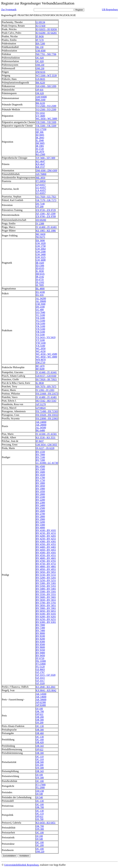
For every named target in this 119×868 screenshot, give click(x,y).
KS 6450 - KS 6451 (46, 823)
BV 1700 (40, 477)
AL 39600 (41, 301)
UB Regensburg (110, 10)
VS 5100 (40, 335)
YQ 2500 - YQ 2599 (46, 106)
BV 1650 (40, 475)
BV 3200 (40, 522)
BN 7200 (40, 43)
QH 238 (40, 791)
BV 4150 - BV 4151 (46, 533)
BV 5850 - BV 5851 (46, 605)
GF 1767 (40, 672)
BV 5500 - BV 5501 (46, 592)
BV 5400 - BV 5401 (46, 589)
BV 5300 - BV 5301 (46, 583)
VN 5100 (41, 329)
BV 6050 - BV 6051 (46, 611)
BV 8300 (40, 642)
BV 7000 (40, 454)
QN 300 (40, 829)
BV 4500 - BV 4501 (46, 553)
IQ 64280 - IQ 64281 (46, 33)
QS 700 (40, 819)
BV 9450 (40, 655)
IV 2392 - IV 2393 (45, 390)
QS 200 (40, 723)
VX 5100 (41, 346)
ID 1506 (40, 266)
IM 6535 (40, 274)
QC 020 (40, 58)
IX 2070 (40, 151)
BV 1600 (40, 472)
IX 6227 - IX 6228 (45, 448)
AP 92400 (41, 705)
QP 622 (40, 714)
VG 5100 (41, 321)
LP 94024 (41, 408)
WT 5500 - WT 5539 (46, 75)
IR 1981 (40, 146)
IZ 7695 (40, 285)
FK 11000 (41, 661)
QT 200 (40, 206)
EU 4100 (40, 292)
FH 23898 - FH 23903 (47, 418)
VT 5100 (40, 340)
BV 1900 (40, 489)
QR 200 (40, 717)
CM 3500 (41, 304)
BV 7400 (40, 630)
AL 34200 (41, 298)
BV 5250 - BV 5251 (46, 580)
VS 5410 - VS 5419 (46, 337)
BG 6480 (40, 430)
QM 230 (40, 65)
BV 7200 (40, 460)
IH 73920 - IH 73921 (46, 379)
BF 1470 (40, 366)
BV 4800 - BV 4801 (46, 566)
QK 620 (40, 93)
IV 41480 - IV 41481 (46, 397)
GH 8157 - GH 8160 (46, 376)
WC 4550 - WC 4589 (47, 354)
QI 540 (39, 794)
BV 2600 (40, 511)
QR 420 (40, 742)
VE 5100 (40, 318)
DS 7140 (40, 204)
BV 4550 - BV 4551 (46, 555)
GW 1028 (41, 243)
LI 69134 (41, 22)
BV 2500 (40, 508)
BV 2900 (40, 519)
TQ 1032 (40, 113)
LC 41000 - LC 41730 (47, 463)
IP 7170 (40, 40)
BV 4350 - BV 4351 (46, 544)
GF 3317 (40, 681)
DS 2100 (40, 307)
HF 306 (40, 132)
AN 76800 (41, 174)
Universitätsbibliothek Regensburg (21, 865)
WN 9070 (41, 360)
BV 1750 (40, 480)
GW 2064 (41, 249)
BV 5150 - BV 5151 (46, 575)
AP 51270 (41, 404)
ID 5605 (40, 135)
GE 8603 (40, 669)
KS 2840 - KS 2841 (46, 687)
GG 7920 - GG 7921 (46, 197)
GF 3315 (40, 678)
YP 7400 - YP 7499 (46, 158)
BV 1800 (40, 483)
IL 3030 (40, 271)
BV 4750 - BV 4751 (46, 564)
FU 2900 (40, 787)
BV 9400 (40, 653)
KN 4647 (41, 164)
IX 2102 (40, 282)
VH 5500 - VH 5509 (46, 122)
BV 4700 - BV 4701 (46, 561)
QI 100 (39, 709)
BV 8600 (40, 647)
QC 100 (40, 781)
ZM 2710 (41, 362)
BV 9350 (40, 650)
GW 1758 (41, 246)
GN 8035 (41, 79)
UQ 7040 (41, 312)
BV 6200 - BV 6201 (46, 617)
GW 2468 (41, 254)
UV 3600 (41, 116)
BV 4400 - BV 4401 (46, 547)
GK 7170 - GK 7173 (46, 200)
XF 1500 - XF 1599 (46, 214)
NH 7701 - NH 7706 (46, 54)
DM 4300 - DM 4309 (47, 170)
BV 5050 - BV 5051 (46, 572)
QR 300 (40, 720)
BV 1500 (40, 469)
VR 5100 (40, 332)
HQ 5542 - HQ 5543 (46, 401)
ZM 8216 (41, 72)
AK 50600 (41, 700)
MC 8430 (41, 234)
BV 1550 (40, 452)
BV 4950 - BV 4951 (46, 569)
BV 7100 (40, 457)
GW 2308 (41, 252)
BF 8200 (40, 369)
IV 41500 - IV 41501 (46, 434)
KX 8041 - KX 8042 (46, 690)
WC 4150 (41, 351)
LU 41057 (41, 187)
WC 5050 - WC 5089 (47, 119)
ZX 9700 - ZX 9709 (46, 216)
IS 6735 (40, 279)
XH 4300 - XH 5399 (46, 86)
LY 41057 (41, 193)
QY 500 (40, 768)
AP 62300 (41, 702)
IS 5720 (40, 149)
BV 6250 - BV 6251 (46, 619)
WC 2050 (41, 348)
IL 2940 (40, 140)
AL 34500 (41, 428)
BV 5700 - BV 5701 (46, 603)
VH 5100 (41, 323)
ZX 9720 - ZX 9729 (46, 210)
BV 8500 (40, 644)
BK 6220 (40, 83)
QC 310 (40, 759)
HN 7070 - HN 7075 (46, 386)
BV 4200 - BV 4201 (46, 536)
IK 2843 (40, 138)
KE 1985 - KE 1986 (46, 231)
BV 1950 (40, 491)
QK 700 (40, 711)
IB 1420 (40, 263)
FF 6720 (40, 658)
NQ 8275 (41, 237)
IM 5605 (40, 143)
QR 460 (40, 733)
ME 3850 (41, 178)
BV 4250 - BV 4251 (46, 539)
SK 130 (40, 47)
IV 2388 (40, 223)
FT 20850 (41, 181)
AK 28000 (41, 425)
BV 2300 (40, 503)
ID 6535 (40, 268)
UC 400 (40, 310)
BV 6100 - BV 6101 (46, 614)
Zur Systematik (9, 10)
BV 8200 (40, 639)
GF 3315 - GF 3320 (46, 675)
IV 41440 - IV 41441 (46, 372)
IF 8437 (40, 441)
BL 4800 (40, 289)
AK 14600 (41, 697)
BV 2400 (40, 505)
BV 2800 (40, 516)
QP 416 (40, 90)
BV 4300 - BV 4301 (46, 541)
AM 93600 (41, 97)
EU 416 (40, 295)
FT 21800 (41, 664)
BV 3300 (40, 525)
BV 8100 (40, 636)
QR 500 (40, 762)
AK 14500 (41, 694)
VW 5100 (41, 343)
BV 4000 (40, 528)
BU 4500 (40, 466)
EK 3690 (40, 240)
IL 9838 (40, 383)
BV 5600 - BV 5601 (46, 597)
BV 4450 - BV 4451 (46, 550)
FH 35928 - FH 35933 (47, 415)
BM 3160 (41, 100)
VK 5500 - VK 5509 (46, 126)
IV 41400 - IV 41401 (46, 227)
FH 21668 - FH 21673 (47, 394)
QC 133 (40, 814)
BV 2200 (40, 500)
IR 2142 (40, 277)
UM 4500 (41, 51)
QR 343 (40, 746)
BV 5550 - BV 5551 (46, 594)
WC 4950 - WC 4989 (47, 357)
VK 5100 (41, 326)
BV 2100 (40, 497)
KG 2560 (41, 154)
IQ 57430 (41, 26)
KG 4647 (41, 161)
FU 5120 (40, 667)
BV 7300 (40, 628)
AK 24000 (41, 422)
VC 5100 (40, 315)
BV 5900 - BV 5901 (46, 608)
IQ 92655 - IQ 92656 (46, 29)
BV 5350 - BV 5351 (46, 586)
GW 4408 (41, 260)
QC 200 (40, 845)
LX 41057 (41, 190)
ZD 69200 (41, 220)
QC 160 (40, 740)
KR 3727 (40, 167)
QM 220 (40, 852)
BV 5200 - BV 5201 (46, 578)
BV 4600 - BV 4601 (46, 558)
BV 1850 (40, 486)
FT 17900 (41, 785)
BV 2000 (40, 494)
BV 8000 (40, 633)
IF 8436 (40, 36)
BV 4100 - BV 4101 (46, 530)
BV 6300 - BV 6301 (46, 622)
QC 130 (40, 726)
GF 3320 (40, 683)
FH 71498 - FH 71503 (47, 411)
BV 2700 (40, 514)
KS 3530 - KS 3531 (46, 437)
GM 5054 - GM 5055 (47, 445)
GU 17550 (41, 129)
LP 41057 (41, 185)
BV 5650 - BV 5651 (46, 600)
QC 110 (40, 757)
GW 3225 (41, 257)
